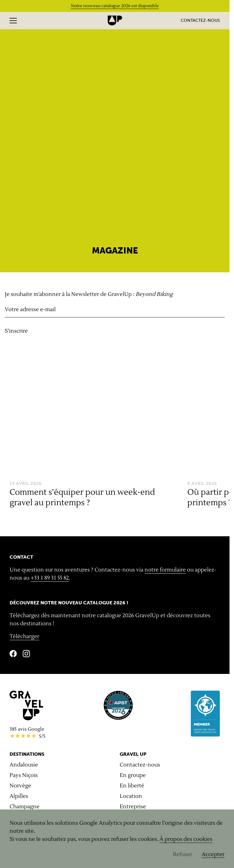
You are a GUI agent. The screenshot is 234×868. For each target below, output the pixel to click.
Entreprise (133, 807)
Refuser (183, 854)
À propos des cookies (186, 839)
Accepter (213, 854)
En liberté (132, 786)
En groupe (133, 775)
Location (131, 796)
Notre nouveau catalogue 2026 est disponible (115, 6)
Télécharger (24, 636)
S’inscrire (16, 331)
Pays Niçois (24, 775)
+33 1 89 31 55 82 (50, 578)
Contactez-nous (200, 20)
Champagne (25, 807)
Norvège (20, 786)
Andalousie (24, 765)
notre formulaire (165, 570)
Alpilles (19, 796)
